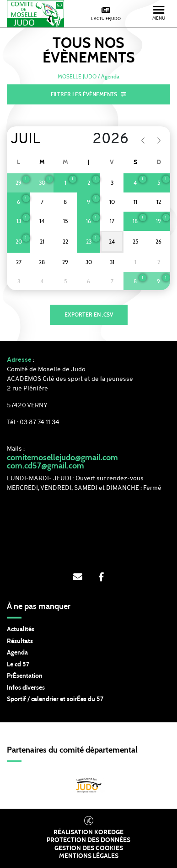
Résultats (20, 641)
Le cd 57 (18, 665)
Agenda (17, 653)
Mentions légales (89, 856)
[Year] (105, 140)
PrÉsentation (25, 676)
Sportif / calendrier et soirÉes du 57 (55, 699)
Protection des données (88, 840)
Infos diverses (26, 688)
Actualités (21, 629)
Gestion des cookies (89, 848)
